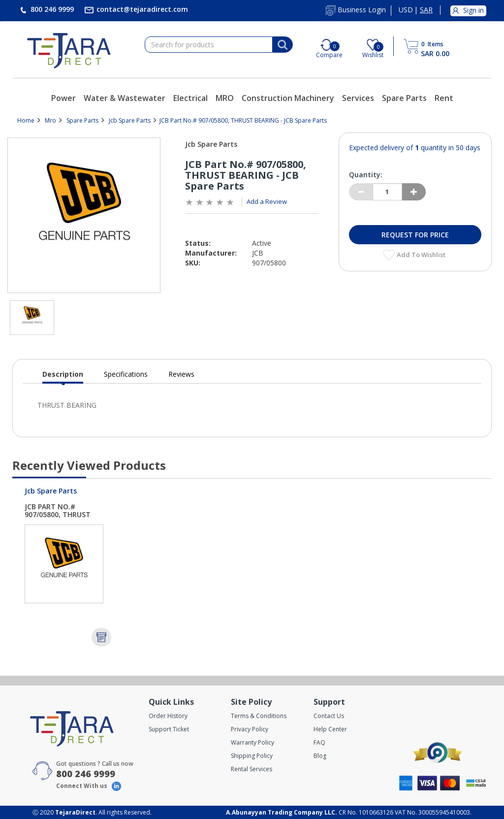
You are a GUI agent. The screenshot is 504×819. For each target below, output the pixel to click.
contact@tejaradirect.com (141, 9)
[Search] (283, 45)
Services (358, 98)
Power (63, 98)
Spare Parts (404, 98)
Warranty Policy (252, 742)
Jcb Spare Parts (130, 120)
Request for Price (415, 235)
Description (63, 377)
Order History (168, 716)
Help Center (330, 729)
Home (26, 120)
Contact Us (329, 716)
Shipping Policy (252, 756)
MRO (225, 98)
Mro (50, 120)
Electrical (190, 98)
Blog (320, 756)
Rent (444, 98)
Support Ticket (169, 729)
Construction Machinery (288, 98)
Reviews (181, 374)
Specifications (126, 374)
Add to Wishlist (422, 255)
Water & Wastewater (125, 98)
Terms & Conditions (259, 716)
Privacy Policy (250, 729)
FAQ (319, 742)
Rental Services (252, 769)
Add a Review (267, 201)
